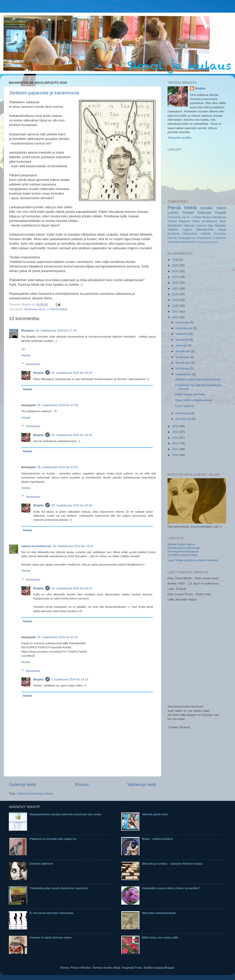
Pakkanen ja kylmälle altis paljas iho (53, 839)
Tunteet (188, 213)
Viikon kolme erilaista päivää (193, 400)
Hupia (222, 229)
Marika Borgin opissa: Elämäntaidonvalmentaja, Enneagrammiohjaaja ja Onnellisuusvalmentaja (184, 549)
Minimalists (188, 242)
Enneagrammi (187, 238)
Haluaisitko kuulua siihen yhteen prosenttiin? (171, 888)
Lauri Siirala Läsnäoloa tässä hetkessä (193, 560)
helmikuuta (183, 413)
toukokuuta (183, 362)
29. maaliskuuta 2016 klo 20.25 (72, 435)
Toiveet (172, 221)
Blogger (169, 967)
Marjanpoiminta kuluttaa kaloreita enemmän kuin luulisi (65, 814)
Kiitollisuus (219, 217)
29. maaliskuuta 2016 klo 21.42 (58, 637)
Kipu (210, 225)
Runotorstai (201, 242)
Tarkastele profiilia (179, 138)
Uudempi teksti (22, 784)
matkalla (206, 234)
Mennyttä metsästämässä (159, 913)
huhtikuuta (183, 368)
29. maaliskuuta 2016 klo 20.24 (72, 373)
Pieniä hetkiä (59, 309)
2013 (176, 438)
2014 (176, 432)
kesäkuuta (183, 357)
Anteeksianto (204, 238)
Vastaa (26, 355)
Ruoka (207, 217)
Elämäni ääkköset (41, 863)
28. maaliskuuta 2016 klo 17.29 (56, 330)
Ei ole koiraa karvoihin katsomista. (52, 913)
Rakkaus (185, 221)
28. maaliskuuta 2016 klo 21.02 (58, 467)
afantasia (213, 242)
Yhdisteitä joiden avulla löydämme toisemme (59, 888)
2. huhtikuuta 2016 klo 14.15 (70, 679)
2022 (176, 283)
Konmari (172, 238)
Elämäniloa (175, 225)
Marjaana (28, 330)
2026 (176, 259)
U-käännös (220, 238)
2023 (176, 277)
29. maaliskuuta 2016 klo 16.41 (73, 546)
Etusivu (82, 784)
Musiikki (207, 208)
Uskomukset (190, 234)
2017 (176, 311)
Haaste (221, 213)
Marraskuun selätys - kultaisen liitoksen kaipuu (172, 863)
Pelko (196, 221)
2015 (176, 426)
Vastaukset (33, 364)
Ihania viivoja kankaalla (190, 394)
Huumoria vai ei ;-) (37, 309)
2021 (176, 288)
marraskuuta (184, 328)
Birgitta (39, 373)
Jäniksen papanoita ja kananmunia (44, 93)
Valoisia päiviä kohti (155, 814)
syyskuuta (183, 339)
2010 (176, 455)
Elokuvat (204, 213)
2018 (176, 306)
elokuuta (182, 345)
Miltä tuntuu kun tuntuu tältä (160, 937)
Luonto (173, 213)
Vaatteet (173, 229)
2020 (176, 294)
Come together (185, 406)
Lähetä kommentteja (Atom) (35, 793)
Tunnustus (220, 234)
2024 (176, 271)
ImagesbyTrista (132, 967)
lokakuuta (182, 334)
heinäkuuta (183, 351)
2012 (176, 443)
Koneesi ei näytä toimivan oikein (51, 937)
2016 (176, 317)
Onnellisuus (209, 221)
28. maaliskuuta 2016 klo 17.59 (58, 405)
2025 (176, 265)
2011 (176, 449)
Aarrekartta (174, 242)
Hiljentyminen (205, 229)
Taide (223, 221)
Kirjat (198, 217)
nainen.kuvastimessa (36, 546)
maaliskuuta (184, 374)
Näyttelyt (220, 225)
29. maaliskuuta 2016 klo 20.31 (72, 588)
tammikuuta (184, 419)
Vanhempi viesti (142, 784)
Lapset (187, 229)
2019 (176, 300)
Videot (221, 208)
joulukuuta (183, 322)
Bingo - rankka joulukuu (157, 839)
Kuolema (173, 233)
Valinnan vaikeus (195, 225)
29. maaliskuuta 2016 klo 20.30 (72, 505)
